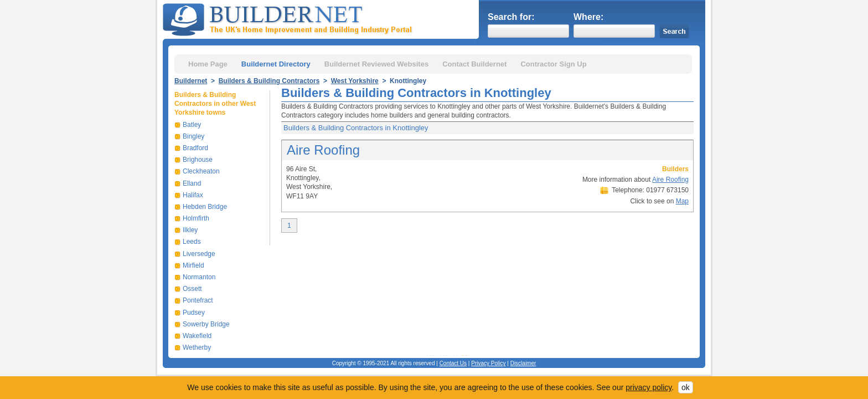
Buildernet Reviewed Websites (376, 64)
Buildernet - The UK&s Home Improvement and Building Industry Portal (290, 18)
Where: (588, 17)
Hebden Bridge (205, 207)
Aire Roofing (323, 150)
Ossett (192, 289)
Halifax (193, 195)
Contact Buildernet (474, 64)
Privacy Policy (488, 363)
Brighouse (198, 160)
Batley (192, 125)
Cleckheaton (201, 171)
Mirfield (193, 265)
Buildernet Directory (276, 64)
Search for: (511, 17)
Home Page (208, 64)
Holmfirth (196, 218)
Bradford (195, 148)
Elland (192, 183)
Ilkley (190, 230)
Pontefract (198, 300)
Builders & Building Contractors (269, 81)
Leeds (192, 242)
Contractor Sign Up (553, 64)
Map (682, 201)
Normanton (199, 277)
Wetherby (197, 347)
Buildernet (191, 81)
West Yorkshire (355, 81)
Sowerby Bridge (206, 324)
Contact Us (453, 363)
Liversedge (199, 254)
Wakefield (197, 336)
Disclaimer (523, 363)
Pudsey (194, 313)
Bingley (193, 136)
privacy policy (649, 387)
